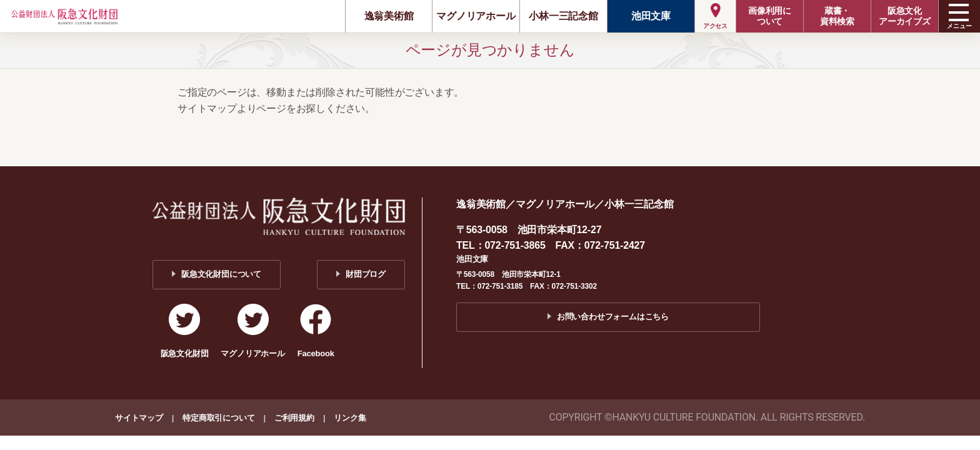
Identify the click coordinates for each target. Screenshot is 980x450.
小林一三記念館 (563, 16)
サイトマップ (139, 418)
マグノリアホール (476, 16)
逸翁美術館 (389, 16)
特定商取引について (218, 418)
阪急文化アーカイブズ (905, 16)
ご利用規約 (294, 418)
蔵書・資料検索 (837, 16)
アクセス (715, 26)
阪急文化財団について (221, 274)
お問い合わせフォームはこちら (613, 317)
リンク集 (350, 418)
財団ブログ (366, 274)
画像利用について (770, 16)
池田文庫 (651, 16)
